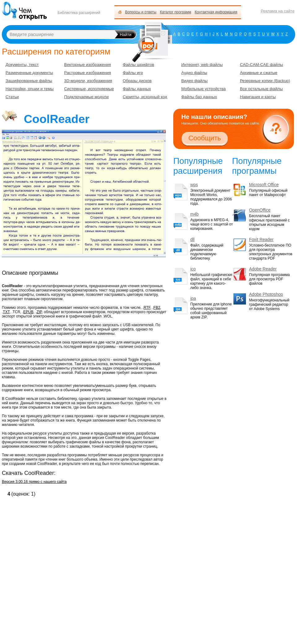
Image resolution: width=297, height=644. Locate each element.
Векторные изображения (87, 65)
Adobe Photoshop (266, 294)
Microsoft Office (264, 185)
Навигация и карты (258, 97)
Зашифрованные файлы (29, 81)
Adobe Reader (263, 269)
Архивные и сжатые (258, 73)
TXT (6, 312)
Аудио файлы (194, 73)
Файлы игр (133, 73)
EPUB (28, 312)
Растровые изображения (87, 73)
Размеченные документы (29, 73)
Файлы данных (137, 89)
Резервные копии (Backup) (265, 81)
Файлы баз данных (199, 97)
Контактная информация (216, 12)
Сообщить (205, 138)
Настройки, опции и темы (30, 89)
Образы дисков (137, 81)
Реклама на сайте (278, 11)
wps (194, 185)
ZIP (39, 312)
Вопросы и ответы (141, 12)
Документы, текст (22, 65)
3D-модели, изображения (88, 81)
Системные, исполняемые (89, 89)
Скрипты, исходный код (145, 97)
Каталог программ (176, 12)
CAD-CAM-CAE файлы (261, 65)
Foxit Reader (261, 240)
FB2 (157, 308)
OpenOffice (260, 210)
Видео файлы (194, 81)
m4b (194, 214)
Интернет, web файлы (202, 65)
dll (192, 240)
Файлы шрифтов (139, 65)
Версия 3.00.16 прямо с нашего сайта (34, 482)
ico (193, 269)
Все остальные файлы (261, 89)
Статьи (12, 97)
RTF (147, 308)
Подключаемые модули (86, 97)
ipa (193, 298)
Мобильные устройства (204, 89)
